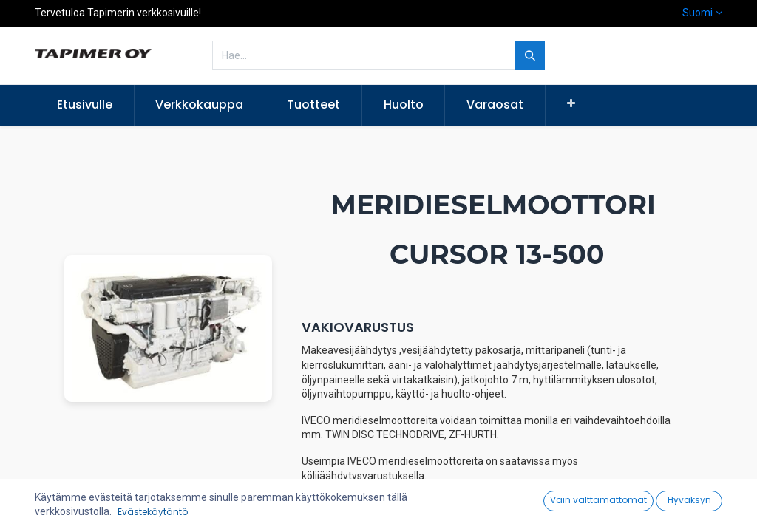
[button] (571, 104)
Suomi (697, 13)
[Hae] (530, 55)
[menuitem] (85, 105)
